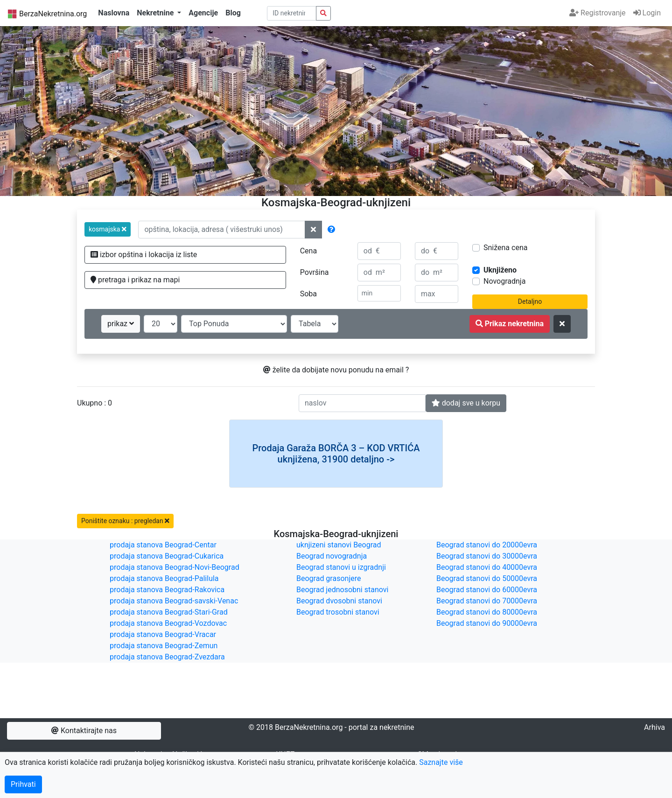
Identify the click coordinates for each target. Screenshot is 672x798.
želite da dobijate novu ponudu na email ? (336, 370)
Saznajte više (441, 762)
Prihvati (23, 784)
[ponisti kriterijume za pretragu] (562, 324)
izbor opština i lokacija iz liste (144, 255)
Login (647, 13)
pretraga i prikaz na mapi (135, 280)
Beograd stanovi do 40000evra (487, 567)
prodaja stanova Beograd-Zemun (164, 646)
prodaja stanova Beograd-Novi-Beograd (175, 567)
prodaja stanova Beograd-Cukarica (167, 556)
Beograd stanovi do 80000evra (487, 612)
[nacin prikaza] (315, 324)
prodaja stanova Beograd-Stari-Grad (169, 612)
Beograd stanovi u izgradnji (341, 567)
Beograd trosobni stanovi (338, 612)
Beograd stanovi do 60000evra (487, 590)
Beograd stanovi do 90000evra (487, 623)
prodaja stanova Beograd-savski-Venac (174, 601)
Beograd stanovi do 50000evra (487, 578)
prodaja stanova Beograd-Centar (163, 545)
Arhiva (654, 727)
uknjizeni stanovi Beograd (339, 545)
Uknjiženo (500, 270)
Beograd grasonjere (329, 578)
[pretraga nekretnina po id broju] (323, 13)
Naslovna (114, 13)
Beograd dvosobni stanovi (339, 601)
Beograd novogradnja (332, 556)
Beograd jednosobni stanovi (342, 590)
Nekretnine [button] (156, 13)
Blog (233, 13)
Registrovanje (597, 13)
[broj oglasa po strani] (161, 324)
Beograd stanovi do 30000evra (487, 556)
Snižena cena (505, 248)
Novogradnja (504, 281)
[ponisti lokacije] (313, 230)
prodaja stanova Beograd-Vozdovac (168, 623)
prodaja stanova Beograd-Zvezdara (167, 657)
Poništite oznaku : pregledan (125, 521)
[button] (108, 229)
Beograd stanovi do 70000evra (487, 601)
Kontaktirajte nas (84, 731)
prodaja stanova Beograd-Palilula (164, 578)
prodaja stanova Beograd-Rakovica (167, 590)
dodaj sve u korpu (466, 403)
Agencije (203, 13)
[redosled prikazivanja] (234, 324)
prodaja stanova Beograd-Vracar (163, 634)
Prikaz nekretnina (510, 324)
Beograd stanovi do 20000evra (487, 545)
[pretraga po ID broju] (292, 13)
